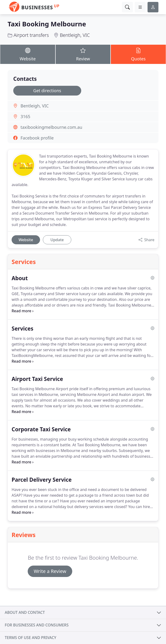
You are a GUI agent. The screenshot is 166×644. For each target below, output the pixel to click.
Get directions (47, 91)
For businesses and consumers (37, 625)
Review (83, 54)
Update (57, 240)
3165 (25, 116)
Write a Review (50, 571)
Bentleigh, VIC (75, 35)
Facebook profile (37, 138)
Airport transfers (31, 35)
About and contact (25, 612)
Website (28, 54)
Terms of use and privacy (31, 638)
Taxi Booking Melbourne (47, 24)
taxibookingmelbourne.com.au (52, 127)
